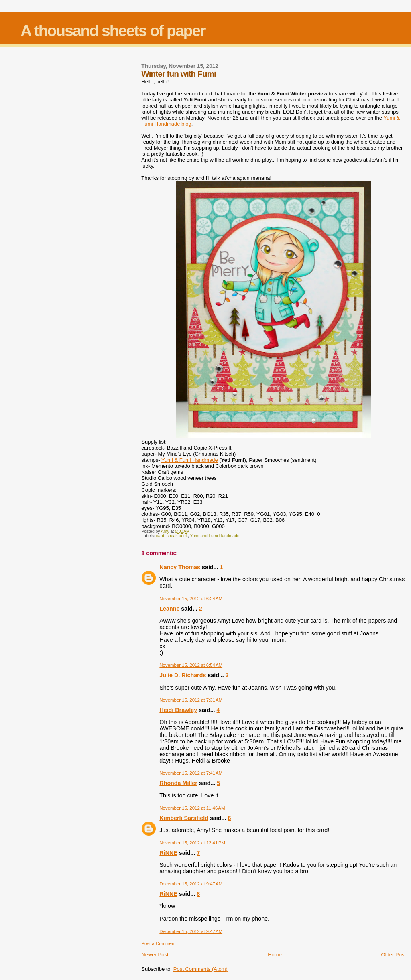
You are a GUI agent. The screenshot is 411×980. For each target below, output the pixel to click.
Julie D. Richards (183, 675)
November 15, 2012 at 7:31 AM (191, 700)
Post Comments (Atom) (200, 969)
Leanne (169, 609)
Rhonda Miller (178, 783)
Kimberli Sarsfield (184, 818)
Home (275, 955)
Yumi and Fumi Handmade (215, 536)
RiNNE (168, 853)
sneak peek (177, 536)
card (160, 536)
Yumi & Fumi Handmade (190, 460)
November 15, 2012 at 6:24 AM (191, 599)
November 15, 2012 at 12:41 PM (192, 843)
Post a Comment (158, 943)
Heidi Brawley (178, 710)
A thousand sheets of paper (113, 31)
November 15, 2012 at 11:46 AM (192, 808)
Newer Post (155, 955)
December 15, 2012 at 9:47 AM (191, 884)
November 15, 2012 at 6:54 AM (191, 665)
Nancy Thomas (180, 567)
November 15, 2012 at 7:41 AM (191, 773)
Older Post (394, 955)
